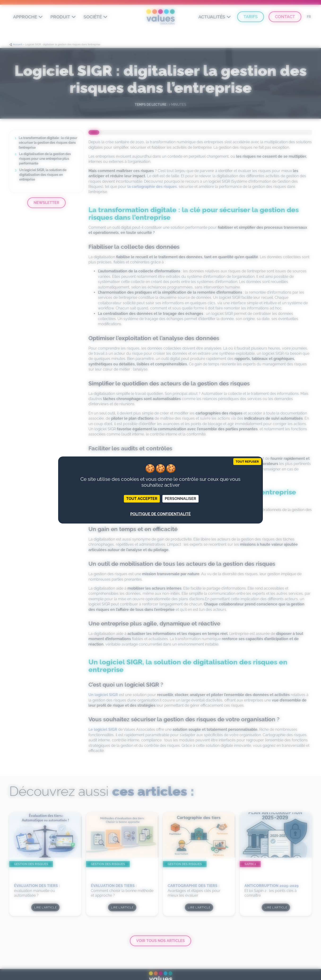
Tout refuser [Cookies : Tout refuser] (247, 462)
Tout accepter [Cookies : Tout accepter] (142, 499)
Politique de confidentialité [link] (160, 514)
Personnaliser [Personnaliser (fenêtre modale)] (180, 499)
